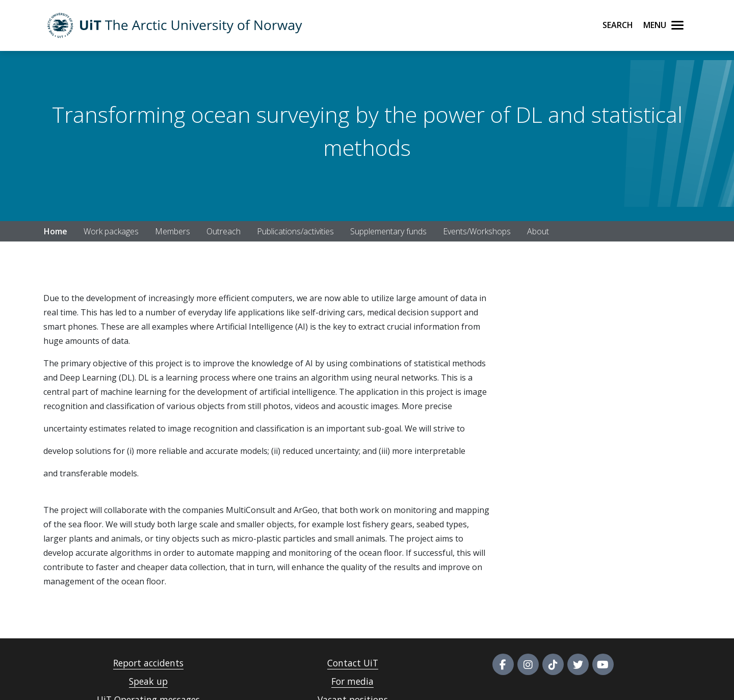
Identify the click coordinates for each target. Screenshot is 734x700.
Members (173, 231)
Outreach (224, 231)
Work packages (111, 231)
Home (56, 231)
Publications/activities (295, 231)
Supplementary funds (388, 231)
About (538, 231)
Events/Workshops (477, 231)
